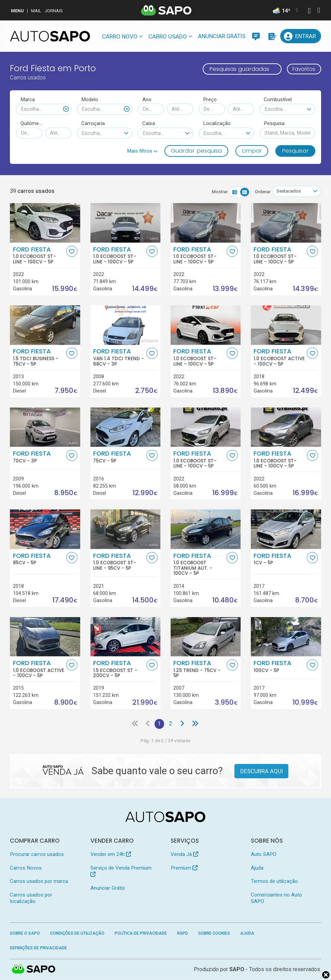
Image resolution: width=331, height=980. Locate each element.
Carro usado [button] (168, 36)
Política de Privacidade (141, 934)
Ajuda (257, 868)
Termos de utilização (274, 882)
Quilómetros (32, 123)
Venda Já (184, 855)
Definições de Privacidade (38, 948)
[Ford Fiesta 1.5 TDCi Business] (45, 325)
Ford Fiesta (39, 255)
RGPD (183, 934)
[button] (142, 151)
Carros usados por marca (39, 882)
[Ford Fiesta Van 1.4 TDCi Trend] (126, 325)
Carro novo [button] (120, 36)
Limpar (252, 151)
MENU (17, 11)
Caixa (149, 123)
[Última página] (196, 724)
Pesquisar (295, 151)
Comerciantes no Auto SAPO (276, 898)
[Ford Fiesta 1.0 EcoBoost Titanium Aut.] (206, 530)
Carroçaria (93, 123)
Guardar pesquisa (196, 151)
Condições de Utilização (77, 934)
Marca (28, 99)
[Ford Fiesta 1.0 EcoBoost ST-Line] (45, 223)
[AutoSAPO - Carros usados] (50, 36)
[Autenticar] (309, 11)
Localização (217, 123)
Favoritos (302, 69)
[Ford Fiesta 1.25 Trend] (206, 637)
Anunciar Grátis (222, 36)
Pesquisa (274, 123)
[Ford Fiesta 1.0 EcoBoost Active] (286, 325)
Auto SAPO (264, 855)
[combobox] (44, 109)
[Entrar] (300, 36)
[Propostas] (272, 36)
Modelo (90, 99)
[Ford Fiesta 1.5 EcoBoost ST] (126, 637)
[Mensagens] (256, 36)
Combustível (278, 99)
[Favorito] (72, 251)
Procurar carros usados (37, 855)
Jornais (54, 11)
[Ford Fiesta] (45, 427)
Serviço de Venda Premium (121, 871)
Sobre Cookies (214, 934)
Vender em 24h (111, 855)
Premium (184, 868)
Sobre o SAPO (25, 934)
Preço (210, 99)
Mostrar (218, 192)
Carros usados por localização (31, 898)
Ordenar (261, 192)
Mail (36, 11)
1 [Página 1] (159, 724)
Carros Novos (26, 868)
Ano (147, 99)
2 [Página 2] (171, 724)
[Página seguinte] (183, 724)
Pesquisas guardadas (235, 69)
